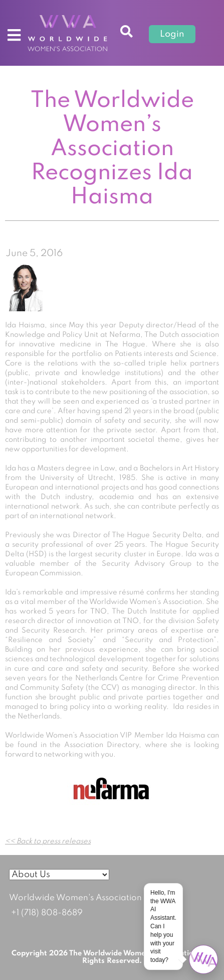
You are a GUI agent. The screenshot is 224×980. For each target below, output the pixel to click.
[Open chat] (203, 959)
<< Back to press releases (48, 841)
